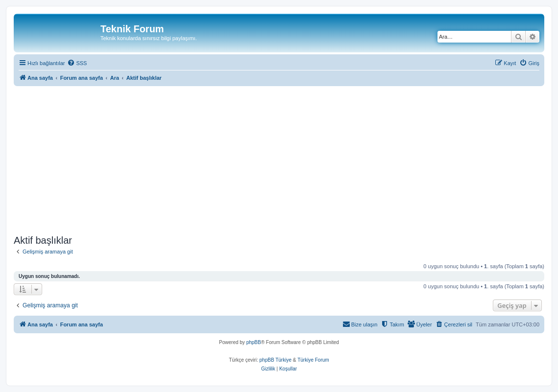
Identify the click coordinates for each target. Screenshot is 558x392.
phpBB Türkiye (276, 360)
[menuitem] (77, 63)
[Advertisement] (279, 159)
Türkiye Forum (313, 360)
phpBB (254, 342)
